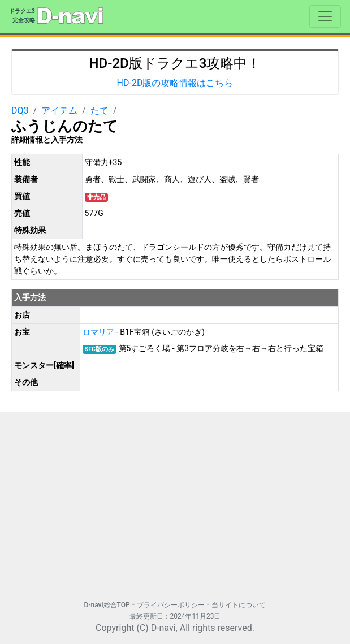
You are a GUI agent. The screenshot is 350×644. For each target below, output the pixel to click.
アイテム (59, 111)
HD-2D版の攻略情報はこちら (175, 83)
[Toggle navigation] (325, 16)
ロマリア (99, 332)
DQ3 (20, 111)
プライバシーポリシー (171, 605)
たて (100, 111)
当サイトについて (239, 605)
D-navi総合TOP (107, 605)
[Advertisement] (175, 500)
